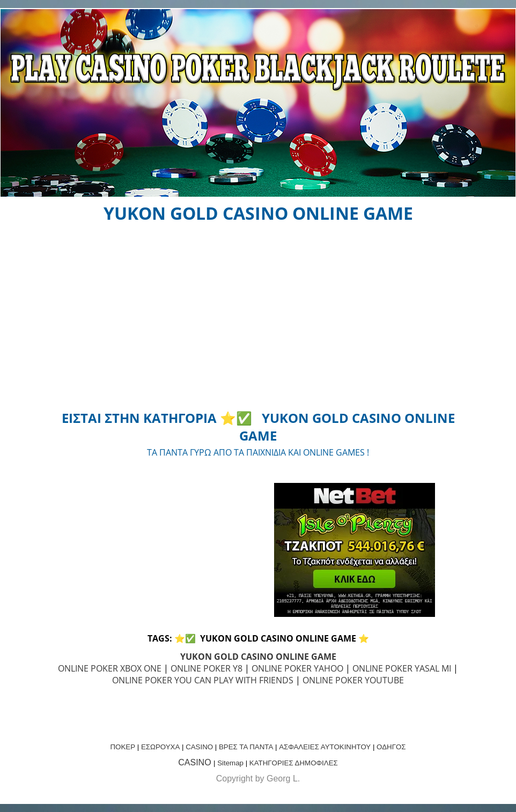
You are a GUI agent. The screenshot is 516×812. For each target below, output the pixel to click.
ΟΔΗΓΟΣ (391, 747)
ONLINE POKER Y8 (207, 668)
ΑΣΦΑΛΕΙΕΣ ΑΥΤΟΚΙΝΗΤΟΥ (325, 747)
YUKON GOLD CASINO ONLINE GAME (258, 657)
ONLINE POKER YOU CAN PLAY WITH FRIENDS (203, 680)
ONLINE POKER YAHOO (297, 668)
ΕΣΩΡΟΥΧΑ (160, 747)
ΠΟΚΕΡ (123, 747)
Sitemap (230, 763)
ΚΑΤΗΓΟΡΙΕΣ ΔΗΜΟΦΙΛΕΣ (294, 763)
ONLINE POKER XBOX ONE (110, 668)
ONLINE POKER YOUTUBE (353, 680)
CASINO (199, 747)
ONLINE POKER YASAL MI (402, 668)
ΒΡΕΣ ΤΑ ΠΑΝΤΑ (246, 747)
